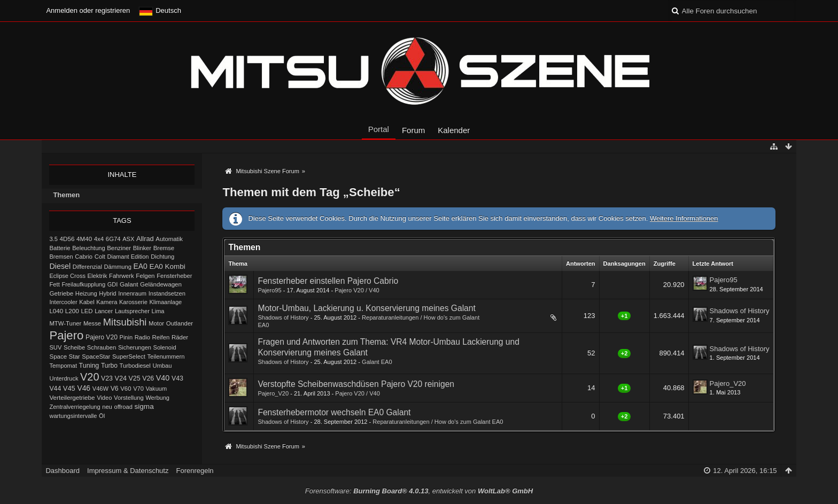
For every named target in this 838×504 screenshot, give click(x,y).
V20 (90, 377)
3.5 (53, 239)
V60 (126, 389)
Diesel (60, 266)
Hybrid (107, 293)
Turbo (109, 366)
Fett (54, 284)
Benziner (119, 248)
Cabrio (84, 257)
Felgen (145, 276)
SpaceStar (96, 356)
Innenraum (132, 293)
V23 (107, 378)
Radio (142, 337)
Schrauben (102, 347)
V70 (138, 389)
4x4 (99, 239)
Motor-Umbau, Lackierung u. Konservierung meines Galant (366, 308)
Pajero (66, 335)
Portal (379, 129)
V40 (163, 378)
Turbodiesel (135, 366)
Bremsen (61, 257)
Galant (129, 284)
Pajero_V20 (273, 393)
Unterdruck (64, 378)
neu (107, 407)
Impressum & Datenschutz (128, 471)
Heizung (86, 293)
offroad (123, 407)
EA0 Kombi (167, 266)
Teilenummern (166, 356)
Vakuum (156, 389)
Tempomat (63, 366)
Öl (102, 416)
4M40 (84, 239)
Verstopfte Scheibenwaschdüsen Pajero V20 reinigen (356, 384)
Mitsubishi (125, 322)
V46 (84, 388)
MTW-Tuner (65, 323)
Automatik (169, 239)
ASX (128, 239)
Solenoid (165, 347)
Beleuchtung (88, 248)
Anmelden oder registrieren (88, 10)
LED (87, 311)
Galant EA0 (377, 362)
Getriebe (61, 293)
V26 (148, 378)
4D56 (67, 239)
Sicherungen (135, 347)
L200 (72, 311)
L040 (56, 311)
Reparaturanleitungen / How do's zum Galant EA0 (438, 422)
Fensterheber (174, 276)
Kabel (87, 302)
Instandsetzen (167, 293)
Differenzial (87, 267)
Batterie (60, 248)
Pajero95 (269, 290)
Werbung (157, 398)
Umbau (162, 366)
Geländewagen (161, 284)
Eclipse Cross (67, 276)
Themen (66, 195)
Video (104, 398)
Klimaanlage (165, 302)
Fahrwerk (121, 276)
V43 (177, 378)
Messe (92, 323)
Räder (180, 337)
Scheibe (74, 347)
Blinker (142, 248)
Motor (156, 323)
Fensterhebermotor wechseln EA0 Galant (334, 412)
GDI (113, 284)
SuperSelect (129, 356)
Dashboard (63, 471)
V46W (100, 389)
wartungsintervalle (73, 416)
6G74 (113, 239)
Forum (413, 130)
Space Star (64, 356)
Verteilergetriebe (72, 397)
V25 (135, 378)
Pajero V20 (102, 337)
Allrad (145, 239)
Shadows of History (283, 317)
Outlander (180, 323)
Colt (100, 257)
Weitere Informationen (684, 218)
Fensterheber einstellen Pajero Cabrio (328, 281)
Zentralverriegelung (75, 407)
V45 (69, 388)
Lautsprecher (132, 311)
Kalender (454, 130)
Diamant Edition (128, 257)
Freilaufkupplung (83, 284)
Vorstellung (129, 398)
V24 (121, 378)
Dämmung (118, 267)
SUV (55, 347)
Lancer (104, 311)
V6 (115, 389)
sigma (144, 406)
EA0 (141, 266)
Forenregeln (195, 471)
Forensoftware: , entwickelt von (419, 491)
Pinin (126, 337)
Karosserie (133, 302)
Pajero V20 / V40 (357, 290)
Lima (158, 311)
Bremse (164, 248)
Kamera (107, 302)
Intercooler (63, 302)
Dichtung (162, 257)
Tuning (89, 366)
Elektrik (98, 276)
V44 (55, 389)
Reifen (161, 337)
